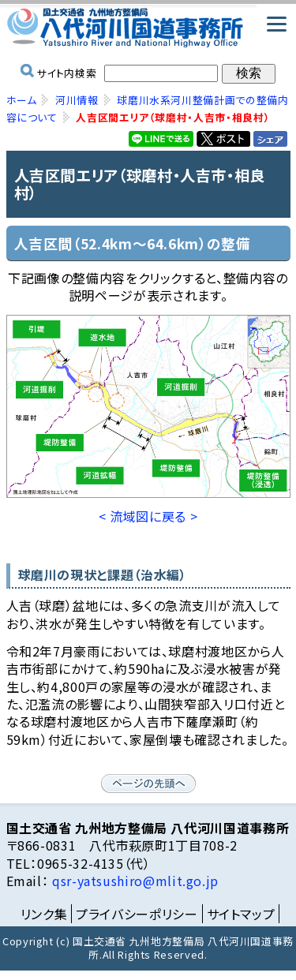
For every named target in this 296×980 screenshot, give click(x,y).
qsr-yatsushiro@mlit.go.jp (133, 881)
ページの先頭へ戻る (148, 784)
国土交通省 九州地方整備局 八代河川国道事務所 (148, 28)
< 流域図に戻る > (148, 516)
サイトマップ (241, 914)
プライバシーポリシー (137, 914)
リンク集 (44, 914)
